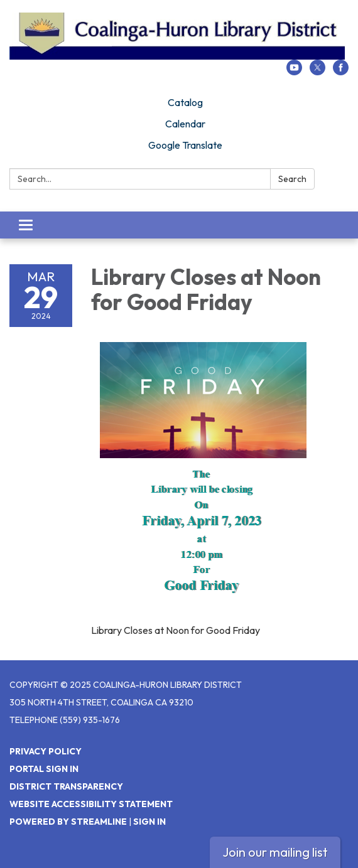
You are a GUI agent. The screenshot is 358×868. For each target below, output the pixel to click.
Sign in (149, 822)
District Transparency (66, 786)
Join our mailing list (275, 852)
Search (292, 179)
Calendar (185, 124)
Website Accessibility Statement (91, 804)
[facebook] (341, 72)
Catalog (185, 102)
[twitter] (317, 72)
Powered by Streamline (68, 822)
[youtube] (294, 72)
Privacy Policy (46, 751)
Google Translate (185, 145)
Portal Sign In (44, 769)
